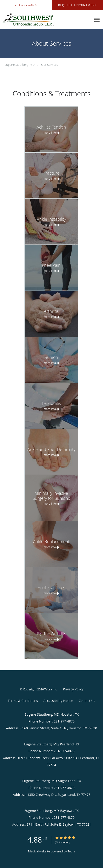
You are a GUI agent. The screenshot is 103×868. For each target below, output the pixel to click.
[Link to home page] (38, 20)
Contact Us (87, 701)
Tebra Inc (51, 689)
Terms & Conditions (23, 701)
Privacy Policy (73, 689)
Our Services (50, 65)
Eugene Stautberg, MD (20, 65)
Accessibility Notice (58, 701)
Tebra (71, 851)
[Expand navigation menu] (97, 20)
